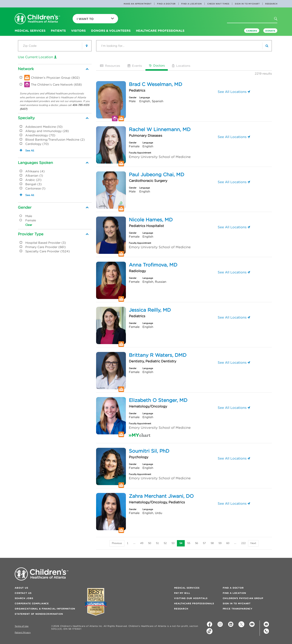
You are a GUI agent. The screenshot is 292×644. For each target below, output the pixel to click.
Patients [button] (58, 31)
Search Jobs (24, 598)
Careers (252, 31)
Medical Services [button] (30, 31)
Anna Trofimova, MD (153, 265)
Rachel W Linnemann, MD (160, 129)
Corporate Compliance (32, 603)
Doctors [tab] (157, 65)
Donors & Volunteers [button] (111, 31)
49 (142, 543)
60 (228, 543)
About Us (22, 588)
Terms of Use (22, 626)
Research (271, 4)
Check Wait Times (218, 4)
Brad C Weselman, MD (155, 84)
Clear (29, 225)
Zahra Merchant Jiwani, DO (161, 496)
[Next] (253, 543)
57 (204, 543)
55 (189, 543)
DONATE (270, 31)
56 (196, 543)
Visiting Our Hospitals (191, 598)
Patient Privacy (23, 633)
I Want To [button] (95, 19)
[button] (278, 20)
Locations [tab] (181, 66)
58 (212, 543)
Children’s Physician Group (243, 598)
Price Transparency (238, 609)
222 (243, 543)
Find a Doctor (166, 4)
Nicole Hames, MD (151, 220)
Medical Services (187, 588)
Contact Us (23, 593)
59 (220, 543)
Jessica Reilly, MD (150, 310)
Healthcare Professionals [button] (160, 31)
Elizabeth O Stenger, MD (158, 400)
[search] (267, 46)
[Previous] (117, 543)
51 (157, 543)
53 (173, 543)
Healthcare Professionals (194, 603)
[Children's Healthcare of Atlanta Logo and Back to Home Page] (37, 19)
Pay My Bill (182, 593)
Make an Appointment (138, 4)
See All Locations (234, 92)
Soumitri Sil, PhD (149, 451)
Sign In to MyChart (247, 4)
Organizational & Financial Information (45, 609)
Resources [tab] (110, 66)
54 (181, 543)
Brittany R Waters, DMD (158, 355)
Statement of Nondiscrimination (39, 614)
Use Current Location (37, 57)
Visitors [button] (78, 31)
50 (150, 543)
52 (165, 543)
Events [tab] (134, 66)
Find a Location (192, 4)
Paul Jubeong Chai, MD (157, 175)
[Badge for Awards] (96, 602)
